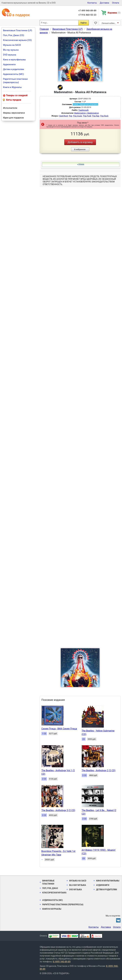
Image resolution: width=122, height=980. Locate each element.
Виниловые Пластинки (48, 882)
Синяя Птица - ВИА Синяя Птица (59, 729)
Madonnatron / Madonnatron (87, 113)
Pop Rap (96, 116)
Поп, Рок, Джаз (50, 888)
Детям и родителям (14, 69)
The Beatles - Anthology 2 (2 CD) (99, 770)
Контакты (92, 3)
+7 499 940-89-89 (87, 11)
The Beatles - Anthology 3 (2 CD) (58, 810)
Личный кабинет (109, 23)
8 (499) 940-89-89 (62, 962)
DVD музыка (10, 55)
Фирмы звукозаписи (14, 113)
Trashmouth (83, 110)
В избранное (80, 149)
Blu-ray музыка (11, 50)
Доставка (104, 3)
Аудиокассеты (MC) (13, 74)
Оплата (116, 3)
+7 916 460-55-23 (87, 15)
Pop (71, 116)
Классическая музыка (54, 893)
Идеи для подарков (13, 118)
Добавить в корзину (80, 142)
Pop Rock (104, 116)
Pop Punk (87, 116)
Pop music (78, 116)
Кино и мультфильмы (14, 60)
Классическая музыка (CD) (17, 40)
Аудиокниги (9, 64)
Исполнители (10, 108)
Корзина (114, 13)
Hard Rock (64, 116)
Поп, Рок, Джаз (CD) (14, 35)
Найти (84, 23)
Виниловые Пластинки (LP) (18, 30)
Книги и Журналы (12, 87)
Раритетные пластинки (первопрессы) (15, 81)
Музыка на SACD (12, 45)
